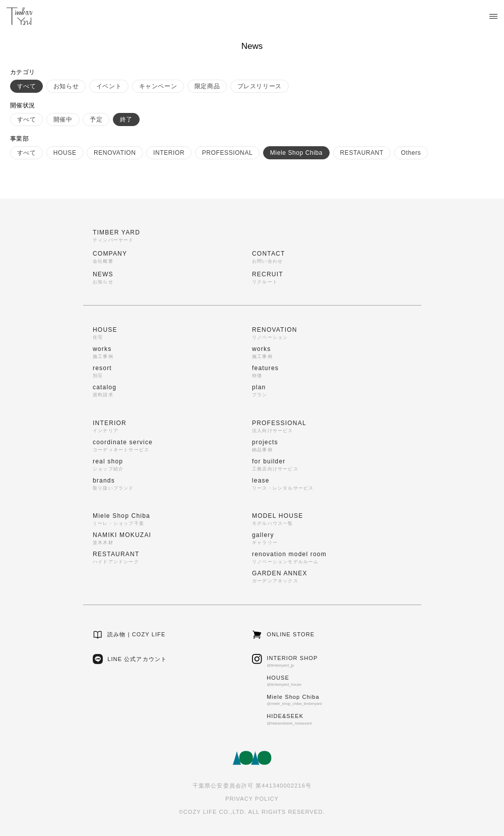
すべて (27, 86)
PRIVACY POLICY (252, 799)
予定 (96, 120)
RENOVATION (115, 153)
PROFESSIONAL (228, 153)
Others (411, 153)
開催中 (63, 120)
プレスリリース (260, 86)
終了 (126, 120)
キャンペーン (158, 86)
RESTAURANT (362, 153)
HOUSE (65, 153)
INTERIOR (169, 153)
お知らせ (66, 86)
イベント (109, 86)
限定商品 (207, 86)
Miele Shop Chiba (296, 153)
